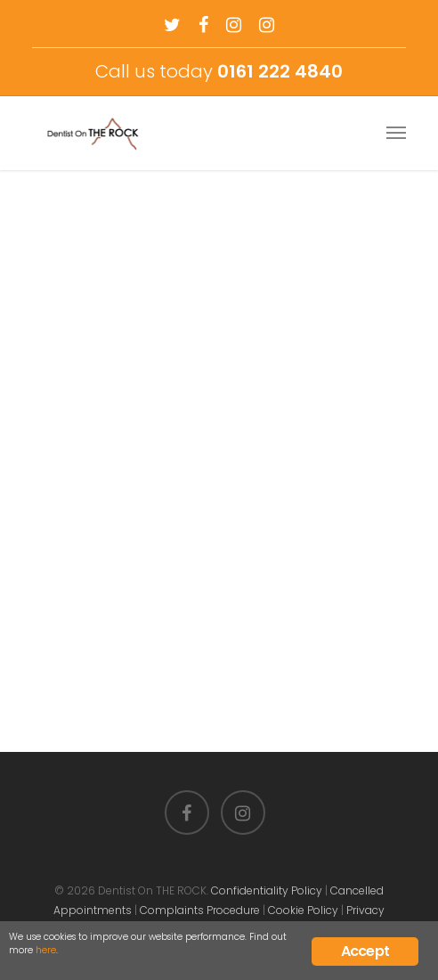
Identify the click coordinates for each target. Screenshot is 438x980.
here (46, 950)
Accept (365, 951)
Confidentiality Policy (267, 890)
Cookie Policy (303, 910)
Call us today (219, 71)
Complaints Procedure (200, 910)
